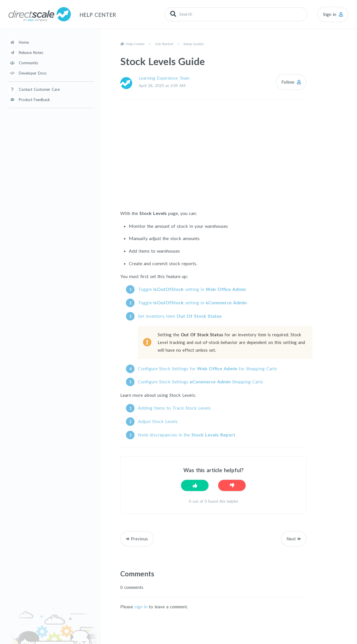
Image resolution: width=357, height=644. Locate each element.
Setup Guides (194, 44)
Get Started (164, 44)
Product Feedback (34, 100)
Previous (139, 539)
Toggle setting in (192, 289)
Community (29, 63)
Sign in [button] (330, 14)
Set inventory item (180, 316)
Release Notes (31, 53)
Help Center (135, 44)
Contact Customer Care (39, 89)
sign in (141, 607)
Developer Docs (33, 73)
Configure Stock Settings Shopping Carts (200, 382)
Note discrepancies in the (187, 435)
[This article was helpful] (195, 485)
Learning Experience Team (164, 78)
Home (24, 42)
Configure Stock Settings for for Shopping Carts (207, 368)
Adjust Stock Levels (158, 421)
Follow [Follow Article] (288, 82)
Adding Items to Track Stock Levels (174, 408)
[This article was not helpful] (232, 485)
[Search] (236, 14)
